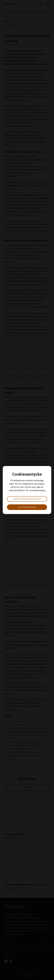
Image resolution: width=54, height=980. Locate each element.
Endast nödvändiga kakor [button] (27, 499)
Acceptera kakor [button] (27, 507)
